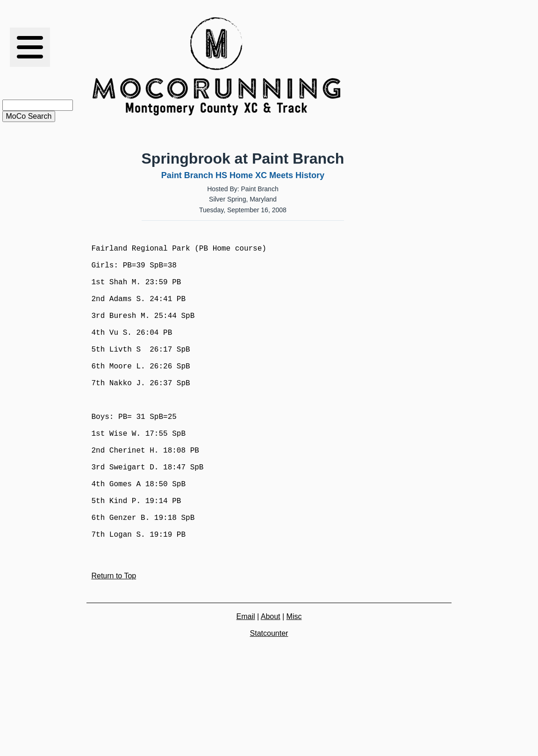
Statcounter (269, 701)
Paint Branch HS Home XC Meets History (243, 175)
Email (246, 684)
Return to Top (114, 643)
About (271, 684)
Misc (294, 684)
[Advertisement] (394, 66)
